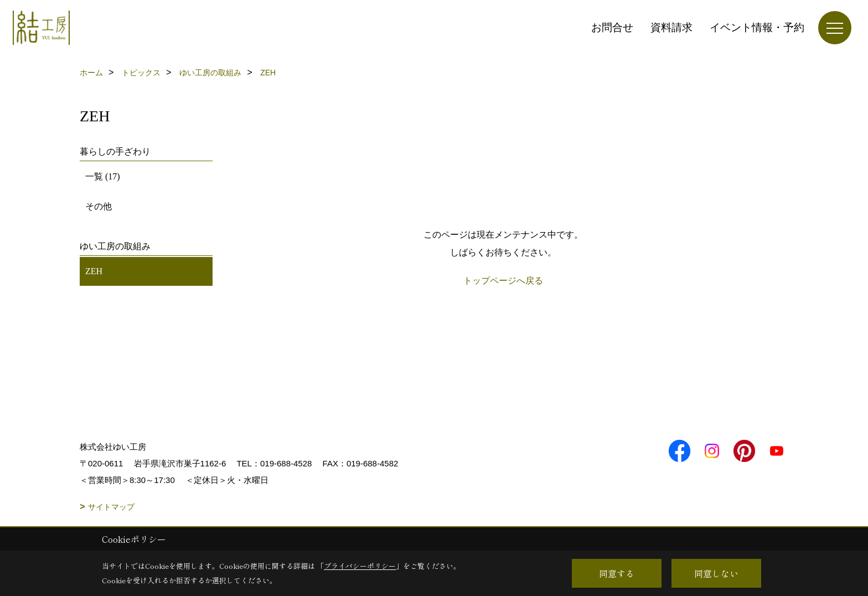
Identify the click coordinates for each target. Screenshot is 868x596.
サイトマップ (111, 507)
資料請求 (671, 27)
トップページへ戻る (503, 281)
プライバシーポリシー (360, 566)
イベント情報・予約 (757, 27)
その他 (99, 206)
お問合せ (612, 27)
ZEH (94, 271)
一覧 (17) (103, 176)
